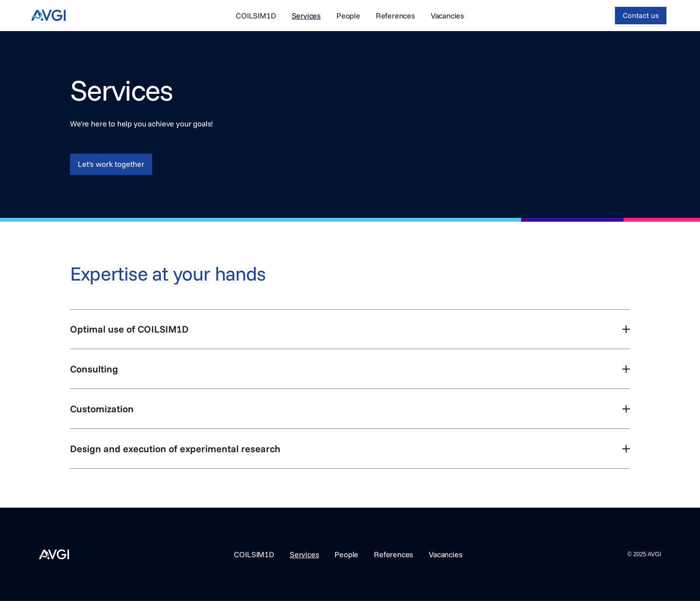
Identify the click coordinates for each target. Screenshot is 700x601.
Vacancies (447, 16)
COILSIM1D (256, 16)
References (395, 16)
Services (306, 16)
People (348, 16)
